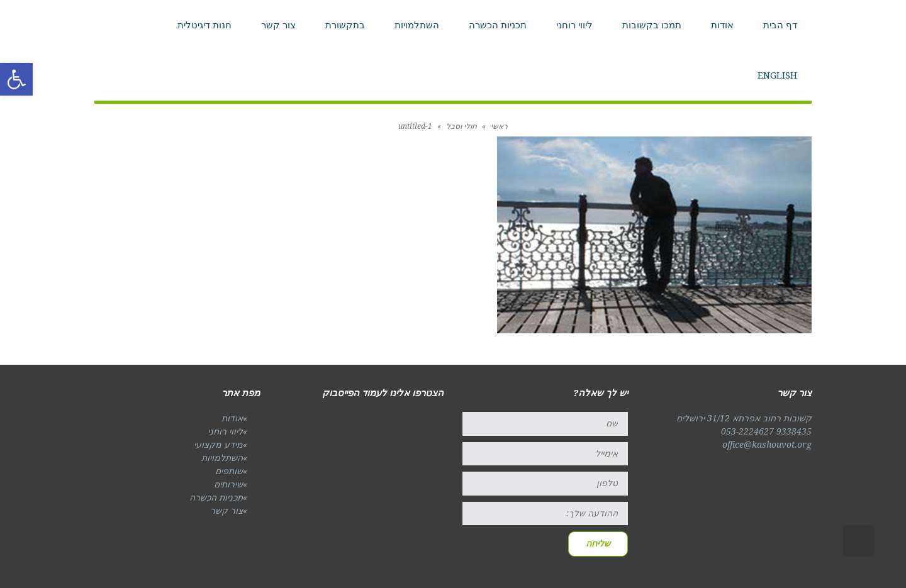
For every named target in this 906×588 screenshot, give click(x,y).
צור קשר (226, 511)
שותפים (229, 471)
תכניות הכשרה (216, 497)
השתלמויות (222, 458)
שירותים (228, 484)
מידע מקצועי (218, 445)
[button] (16, 79)
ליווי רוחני (225, 431)
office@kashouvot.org (767, 445)
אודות (232, 418)
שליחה (598, 543)
